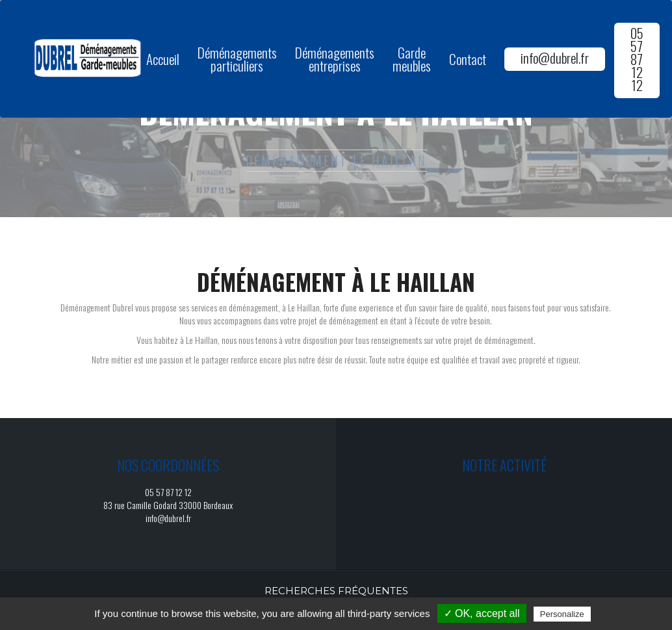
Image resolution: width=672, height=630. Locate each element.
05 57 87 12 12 (637, 59)
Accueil (163, 59)
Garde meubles (412, 59)
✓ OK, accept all (482, 613)
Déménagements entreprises (335, 59)
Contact (468, 59)
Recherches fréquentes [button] (336, 591)
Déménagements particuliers (237, 59)
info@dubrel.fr (555, 58)
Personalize (562, 614)
